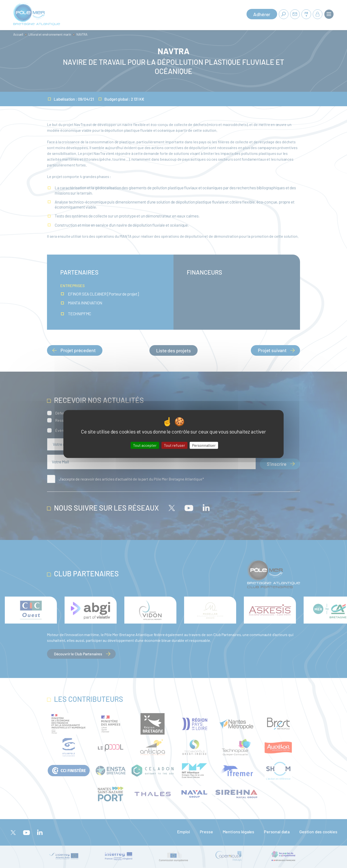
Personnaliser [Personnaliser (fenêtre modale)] (204, 445)
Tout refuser (174, 445)
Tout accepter (145, 445)
